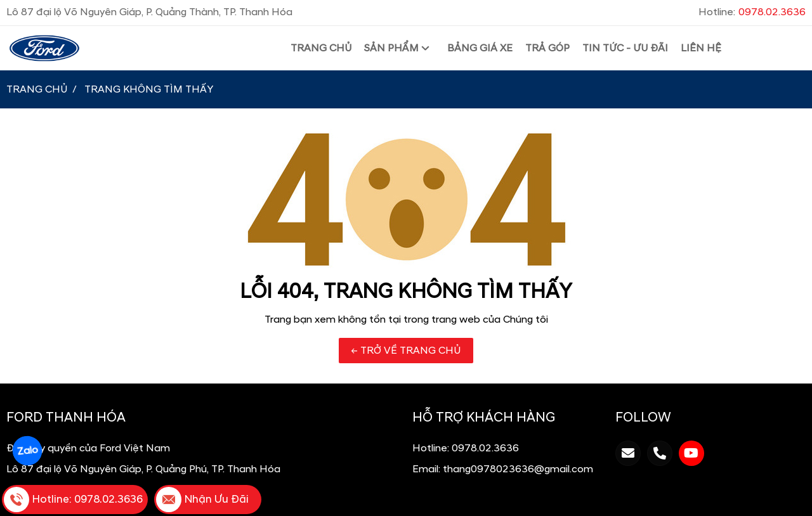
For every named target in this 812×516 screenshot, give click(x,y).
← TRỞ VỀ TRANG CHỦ (406, 351)
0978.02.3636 (485, 448)
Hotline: (752, 12)
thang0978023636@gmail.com (518, 469)
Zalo (27, 451)
